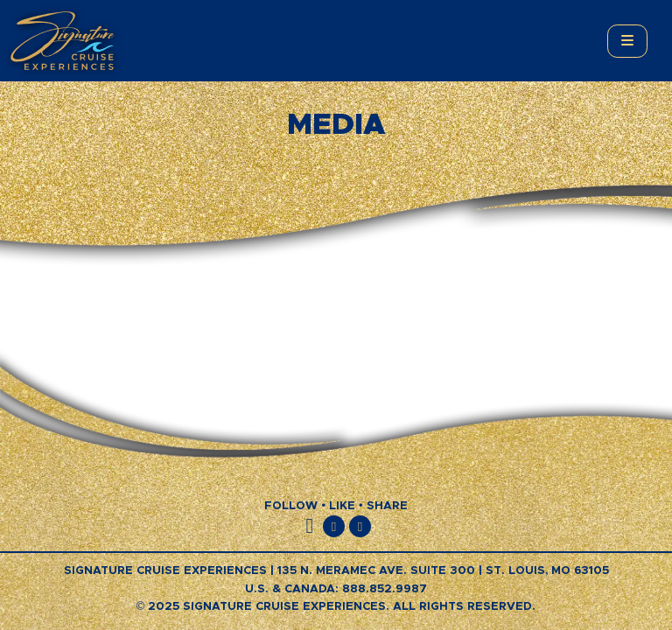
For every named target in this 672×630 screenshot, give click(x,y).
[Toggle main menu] (627, 41)
